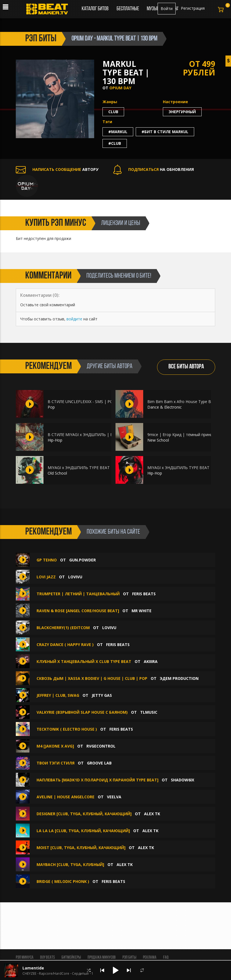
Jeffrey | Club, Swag (58, 695)
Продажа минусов (102, 958)
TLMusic (149, 712)
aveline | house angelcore (66, 797)
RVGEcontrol (101, 746)
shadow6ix (183, 780)
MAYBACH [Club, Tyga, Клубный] (70, 864)
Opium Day (120, 88)
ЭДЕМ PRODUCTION (179, 678)
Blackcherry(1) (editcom (63, 628)
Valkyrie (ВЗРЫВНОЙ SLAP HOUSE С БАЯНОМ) (82, 712)
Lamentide (33, 968)
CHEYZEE (29, 974)
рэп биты (41, 39)
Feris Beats (144, 594)
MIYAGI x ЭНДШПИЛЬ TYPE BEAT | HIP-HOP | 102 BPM (99, 468)
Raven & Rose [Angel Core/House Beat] (78, 611)
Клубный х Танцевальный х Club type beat (84, 661)
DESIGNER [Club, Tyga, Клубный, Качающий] (84, 814)
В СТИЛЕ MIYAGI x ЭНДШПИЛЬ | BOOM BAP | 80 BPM (99, 435)
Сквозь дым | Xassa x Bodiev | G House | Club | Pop (92, 678)
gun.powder (83, 560)
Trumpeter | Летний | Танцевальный (78, 594)
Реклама (150, 958)
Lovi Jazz (46, 577)
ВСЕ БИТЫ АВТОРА (186, 367)
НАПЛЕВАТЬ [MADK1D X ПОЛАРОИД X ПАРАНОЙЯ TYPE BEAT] (97, 780)
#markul (118, 132)
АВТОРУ (57, 169)
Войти (167, 8)
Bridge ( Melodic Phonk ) (63, 881)
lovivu (75, 577)
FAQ (166, 958)
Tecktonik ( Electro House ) (67, 729)
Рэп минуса (25, 958)
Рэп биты (129, 958)
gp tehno (47, 560)
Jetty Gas (102, 695)
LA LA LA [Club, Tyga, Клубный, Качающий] (83, 831)
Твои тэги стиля (56, 763)
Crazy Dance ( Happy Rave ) (66, 645)
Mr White (142, 611)
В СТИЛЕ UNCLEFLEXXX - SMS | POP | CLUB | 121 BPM (99, 402)
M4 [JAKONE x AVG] (55, 746)
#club (115, 143)
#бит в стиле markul (165, 132)
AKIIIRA (151, 661)
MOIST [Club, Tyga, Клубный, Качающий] (81, 848)
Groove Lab (99, 763)
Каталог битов (95, 9)
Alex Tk (152, 814)
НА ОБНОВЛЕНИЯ (154, 169)
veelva (114, 797)
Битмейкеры (71, 958)
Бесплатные (128, 9)
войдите (74, 319)
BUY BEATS (48, 958)
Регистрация (193, 8)
